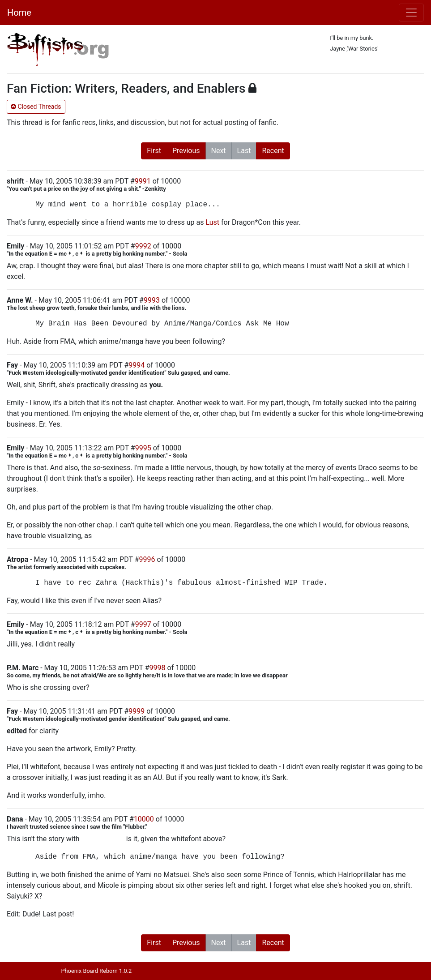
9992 (143, 246)
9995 (143, 448)
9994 (137, 365)
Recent (273, 151)
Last (244, 151)
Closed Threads (36, 107)
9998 (158, 668)
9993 (152, 300)
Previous (186, 151)
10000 (144, 819)
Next (219, 151)
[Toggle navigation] (411, 13)
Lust (212, 222)
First (154, 151)
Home (19, 13)
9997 (143, 624)
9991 (143, 181)
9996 (147, 559)
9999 (137, 711)
